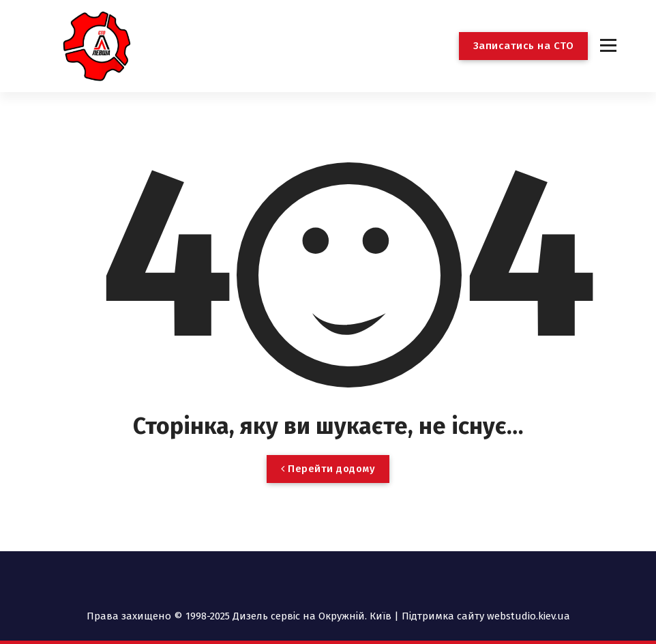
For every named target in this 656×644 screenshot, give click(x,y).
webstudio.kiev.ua (528, 616)
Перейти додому (328, 469)
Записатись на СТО (524, 46)
